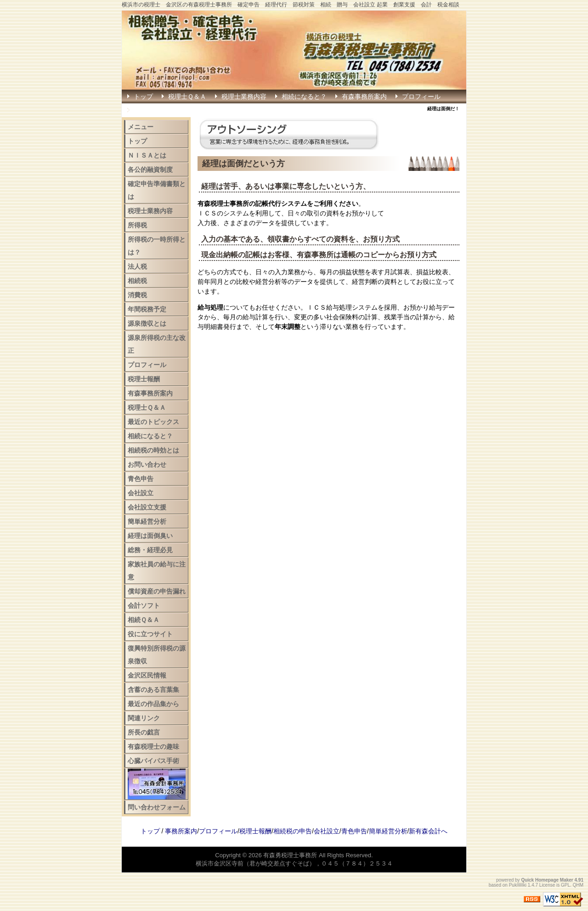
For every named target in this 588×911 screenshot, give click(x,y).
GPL (565, 885)
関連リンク (144, 718)
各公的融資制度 (150, 170)
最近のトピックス (153, 422)
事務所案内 (181, 831)
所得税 (137, 225)
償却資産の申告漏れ (157, 591)
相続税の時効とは (153, 450)
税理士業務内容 (244, 96)
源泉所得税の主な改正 (157, 344)
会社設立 (141, 493)
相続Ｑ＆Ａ (144, 620)
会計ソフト (144, 605)
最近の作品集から (153, 704)
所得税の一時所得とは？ (157, 246)
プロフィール (421, 96)
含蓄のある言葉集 (153, 690)
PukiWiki (518, 885)
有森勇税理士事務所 (290, 855)
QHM (578, 885)
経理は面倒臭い (150, 536)
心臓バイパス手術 (153, 761)
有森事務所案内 (364, 96)
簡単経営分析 (147, 521)
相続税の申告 (293, 831)
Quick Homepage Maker (547, 880)
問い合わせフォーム (157, 807)
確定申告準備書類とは (157, 190)
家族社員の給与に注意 (157, 571)
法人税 (137, 266)
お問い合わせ (147, 464)
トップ (143, 96)
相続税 (137, 281)
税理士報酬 (144, 379)
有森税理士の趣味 (153, 747)
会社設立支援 (147, 507)
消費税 (137, 295)
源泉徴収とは (147, 323)
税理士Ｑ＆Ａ (187, 96)
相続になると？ (304, 96)
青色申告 (141, 479)
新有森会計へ (428, 831)
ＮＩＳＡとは (147, 155)
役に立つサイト (150, 634)
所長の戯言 (144, 732)
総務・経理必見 (150, 550)
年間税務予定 (147, 309)
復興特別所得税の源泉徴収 (157, 655)
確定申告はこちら (159, 110)
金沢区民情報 (147, 675)
